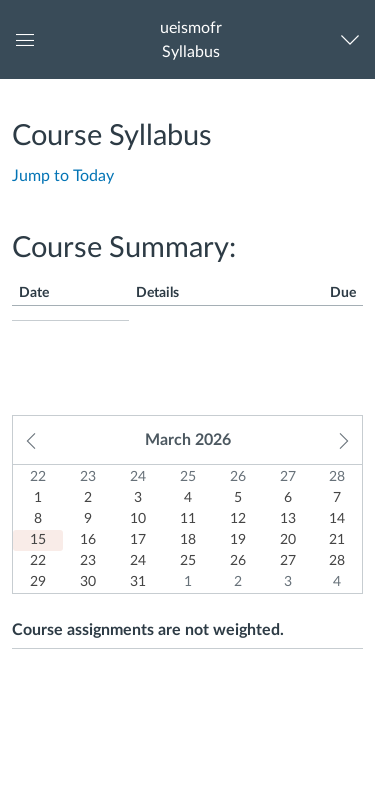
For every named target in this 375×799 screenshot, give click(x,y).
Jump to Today (63, 176)
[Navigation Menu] (354, 39)
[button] (191, 39)
